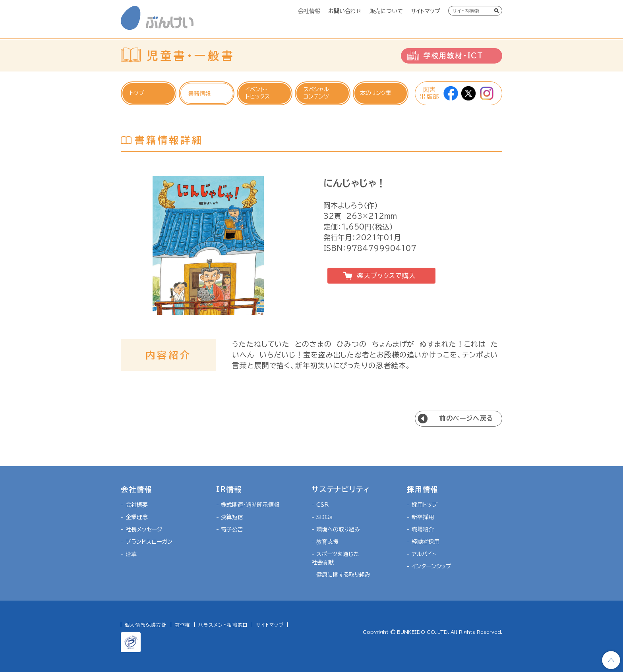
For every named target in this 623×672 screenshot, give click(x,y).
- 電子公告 (230, 529)
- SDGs (322, 517)
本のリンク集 (376, 93)
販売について (386, 11)
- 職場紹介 (420, 529)
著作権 (183, 625)
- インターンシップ (429, 566)
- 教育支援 (325, 542)
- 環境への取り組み (336, 529)
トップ (137, 93)
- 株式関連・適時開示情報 (248, 505)
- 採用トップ (422, 505)
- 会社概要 (134, 505)
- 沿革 (129, 554)
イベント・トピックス (258, 93)
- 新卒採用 (420, 517)
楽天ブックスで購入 (386, 276)
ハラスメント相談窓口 (223, 625)
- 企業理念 (134, 517)
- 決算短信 (230, 517)
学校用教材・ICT (454, 56)
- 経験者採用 (423, 542)
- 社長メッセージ (141, 529)
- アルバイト (422, 554)
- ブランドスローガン (147, 542)
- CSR (320, 505)
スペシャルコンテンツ (316, 93)
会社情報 (309, 11)
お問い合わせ (345, 11)
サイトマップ (426, 11)
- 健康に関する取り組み (341, 575)
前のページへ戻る (466, 418)
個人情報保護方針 (146, 625)
